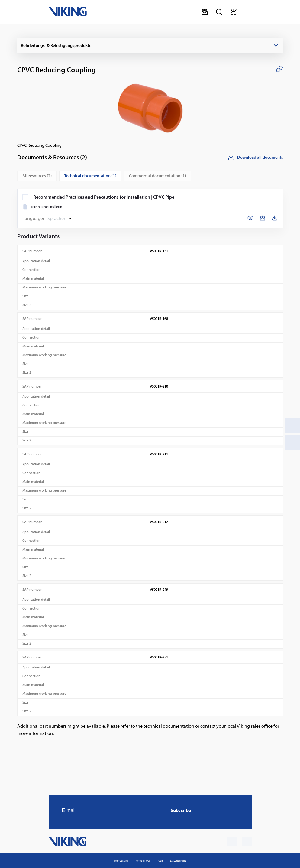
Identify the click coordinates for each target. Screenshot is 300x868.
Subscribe (181, 810)
